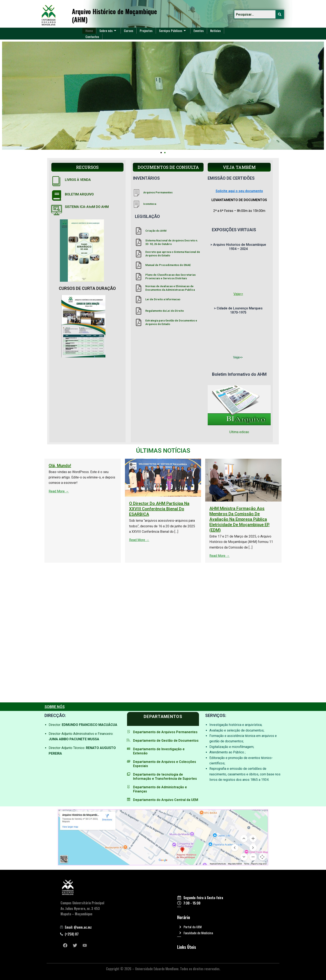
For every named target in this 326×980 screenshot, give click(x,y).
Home (89, 31)
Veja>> (238, 294)
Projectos (147, 31)
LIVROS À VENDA (78, 180)
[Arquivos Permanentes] (136, 193)
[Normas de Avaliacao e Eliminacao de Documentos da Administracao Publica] (139, 288)
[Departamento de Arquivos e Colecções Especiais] (129, 761)
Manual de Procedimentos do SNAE (168, 265)
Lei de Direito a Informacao (163, 299)
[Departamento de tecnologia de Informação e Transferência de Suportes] (129, 774)
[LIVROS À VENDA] (57, 181)
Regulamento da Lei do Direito (165, 311)
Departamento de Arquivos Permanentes (165, 732)
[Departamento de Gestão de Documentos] (129, 740)
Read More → (159, 491)
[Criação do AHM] (139, 231)
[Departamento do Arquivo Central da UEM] (129, 799)
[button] (161, 153)
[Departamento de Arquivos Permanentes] (129, 732)
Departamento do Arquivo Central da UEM (166, 800)
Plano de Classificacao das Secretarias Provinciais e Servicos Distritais (170, 277)
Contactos (92, 36)
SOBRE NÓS (55, 707)
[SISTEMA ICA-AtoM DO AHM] (57, 210)
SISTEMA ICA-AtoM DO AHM (87, 207)
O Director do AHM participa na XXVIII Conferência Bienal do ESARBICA (260, 509)
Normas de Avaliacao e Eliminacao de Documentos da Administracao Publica (170, 288)
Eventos (200, 31)
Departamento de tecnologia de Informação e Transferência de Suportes (165, 777)
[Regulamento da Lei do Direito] (139, 311)
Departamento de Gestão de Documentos (166, 741)
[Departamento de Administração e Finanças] (129, 787)
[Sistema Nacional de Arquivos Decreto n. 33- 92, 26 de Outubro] (139, 242)
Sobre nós (108, 31)
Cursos (129, 31)
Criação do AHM (156, 231)
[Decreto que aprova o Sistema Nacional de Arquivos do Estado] (139, 254)
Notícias (217, 31)
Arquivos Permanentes (158, 192)
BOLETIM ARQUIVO (79, 194)
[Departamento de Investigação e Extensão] (129, 749)
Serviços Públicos (173, 31)
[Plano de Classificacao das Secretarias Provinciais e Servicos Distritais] (139, 277)
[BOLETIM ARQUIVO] (57, 195)
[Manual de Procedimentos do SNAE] (139, 265)
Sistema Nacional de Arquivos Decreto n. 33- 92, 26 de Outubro (172, 242)
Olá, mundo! (161, 466)
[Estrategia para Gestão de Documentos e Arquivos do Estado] (139, 322)
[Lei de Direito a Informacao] (139, 300)
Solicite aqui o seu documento (239, 191)
